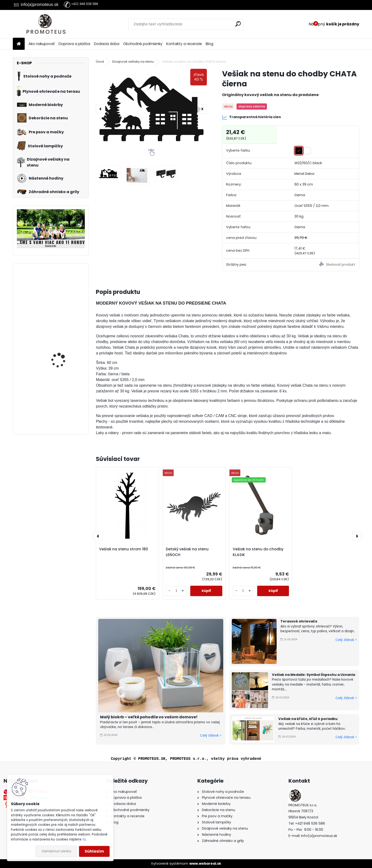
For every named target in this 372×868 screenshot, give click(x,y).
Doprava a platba (74, 44)
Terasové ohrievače (299, 621)
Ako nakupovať (42, 44)
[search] (238, 24)
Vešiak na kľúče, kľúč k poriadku (308, 719)
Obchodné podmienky (143, 44)
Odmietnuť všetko (56, 851)
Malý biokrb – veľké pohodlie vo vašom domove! (149, 717)
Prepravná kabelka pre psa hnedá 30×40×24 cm (63, 349)
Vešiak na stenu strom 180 (124, 549)
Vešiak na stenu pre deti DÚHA (64, 402)
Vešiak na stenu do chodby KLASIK (258, 552)
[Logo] (45, 24)
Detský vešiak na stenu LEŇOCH (187, 552)
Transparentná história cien (251, 117)
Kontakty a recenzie (184, 44)
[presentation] (101, 109)
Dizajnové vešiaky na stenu (133, 62)
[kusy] (176, 591)
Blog (209, 44)
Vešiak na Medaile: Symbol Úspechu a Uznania (314, 675)
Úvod (100, 62)
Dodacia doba (107, 44)
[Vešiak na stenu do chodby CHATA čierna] (151, 109)
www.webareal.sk (205, 863)
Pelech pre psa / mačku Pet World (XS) (64, 288)
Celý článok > (211, 736)
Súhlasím (94, 851)
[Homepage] (19, 44)
